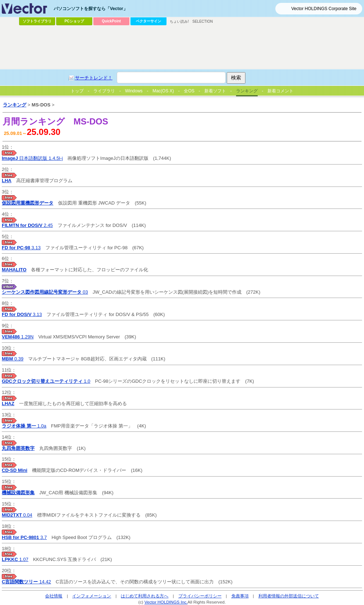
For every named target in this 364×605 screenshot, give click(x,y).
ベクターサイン (148, 21)
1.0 (46, 381)
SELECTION (203, 21)
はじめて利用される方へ (145, 596)
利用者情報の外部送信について (289, 596)
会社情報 (54, 596)
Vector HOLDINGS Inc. (166, 602)
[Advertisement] (165, 82)
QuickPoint (112, 21)
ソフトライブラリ (37, 21)
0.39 (13, 359)
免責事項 (240, 596)
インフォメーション (92, 596)
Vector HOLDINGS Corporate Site (324, 9)
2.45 (27, 225)
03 (45, 292)
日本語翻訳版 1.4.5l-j (32, 158)
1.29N (18, 337)
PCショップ (74, 21)
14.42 (26, 582)
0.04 (17, 515)
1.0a (24, 426)
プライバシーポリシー (200, 596)
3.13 (21, 248)
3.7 (24, 537)
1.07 (15, 559)
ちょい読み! (179, 21)
